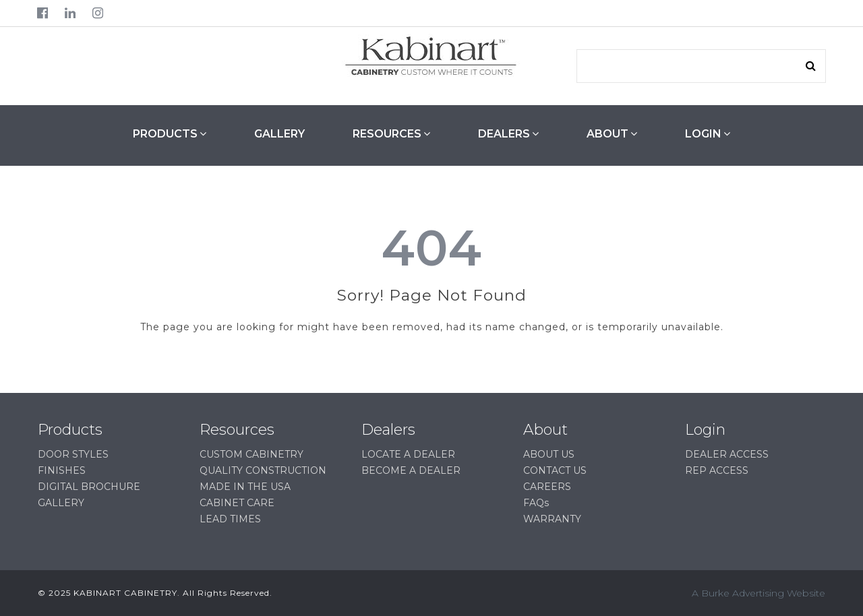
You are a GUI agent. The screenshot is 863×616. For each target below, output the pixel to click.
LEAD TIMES (230, 519)
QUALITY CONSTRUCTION (263, 470)
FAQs (536, 503)
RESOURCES (391, 133)
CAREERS (547, 487)
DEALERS (508, 133)
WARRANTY (552, 519)
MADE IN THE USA (245, 487)
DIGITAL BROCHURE (89, 487)
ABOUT (612, 133)
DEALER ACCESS (727, 454)
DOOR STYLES (73, 454)
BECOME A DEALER (411, 470)
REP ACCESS (717, 470)
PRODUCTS (170, 133)
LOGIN (708, 133)
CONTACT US (555, 470)
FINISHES (62, 470)
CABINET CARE (237, 503)
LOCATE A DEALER (408, 454)
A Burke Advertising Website (758, 593)
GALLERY (279, 134)
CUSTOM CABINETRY (251, 454)
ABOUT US (549, 454)
